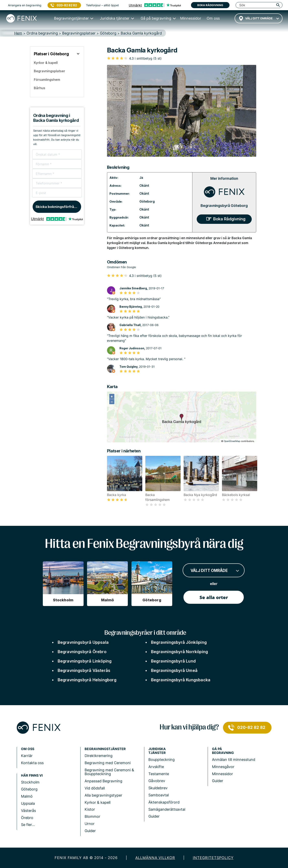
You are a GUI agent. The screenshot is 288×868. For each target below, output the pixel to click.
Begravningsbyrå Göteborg (224, 206)
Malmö (27, 796)
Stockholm (30, 782)
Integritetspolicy (213, 858)
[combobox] (259, 18)
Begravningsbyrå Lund (173, 661)
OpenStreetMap (232, 441)
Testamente (159, 774)
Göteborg (147, 201)
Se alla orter (214, 597)
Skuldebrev (158, 788)
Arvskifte (156, 767)
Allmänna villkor (155, 858)
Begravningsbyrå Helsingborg (87, 680)
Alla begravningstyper (103, 795)
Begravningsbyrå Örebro (82, 652)
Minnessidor (222, 774)
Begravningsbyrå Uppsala (83, 642)
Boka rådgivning (210, 5)
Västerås (28, 811)
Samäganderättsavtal (167, 809)
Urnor (90, 824)
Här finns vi (32, 775)
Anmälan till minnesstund (234, 760)
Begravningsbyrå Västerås (84, 670)
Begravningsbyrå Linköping (85, 661)
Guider (90, 831)
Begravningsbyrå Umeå (174, 670)
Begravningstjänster (105, 749)
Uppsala (28, 803)
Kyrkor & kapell (98, 802)
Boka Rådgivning (229, 219)
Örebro (27, 818)
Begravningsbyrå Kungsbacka (181, 680)
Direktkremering (99, 756)
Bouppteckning (162, 760)
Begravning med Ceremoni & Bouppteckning (109, 772)
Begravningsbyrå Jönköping (179, 642)
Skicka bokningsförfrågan (58, 207)
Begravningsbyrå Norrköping (179, 652)
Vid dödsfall (95, 788)
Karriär (27, 756)
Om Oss (28, 749)
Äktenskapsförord (164, 802)
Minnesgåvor (223, 767)
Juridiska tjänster (157, 751)
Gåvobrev (157, 781)
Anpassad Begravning (103, 781)
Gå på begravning (223, 751)
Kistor (90, 809)
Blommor (92, 816)
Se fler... (28, 825)
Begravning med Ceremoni (108, 763)
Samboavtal (159, 795)
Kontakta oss (32, 763)
